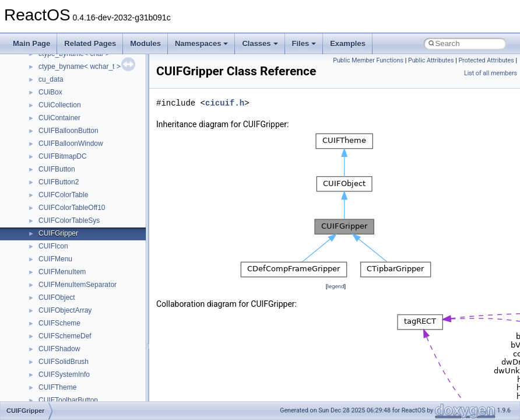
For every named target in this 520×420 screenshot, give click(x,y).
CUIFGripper (58, 233)
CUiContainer (59, 118)
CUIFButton (57, 169)
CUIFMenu (55, 259)
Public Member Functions (368, 60)
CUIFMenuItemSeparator (78, 285)
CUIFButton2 (59, 182)
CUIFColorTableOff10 (72, 208)
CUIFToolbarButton (68, 400)
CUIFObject (57, 297)
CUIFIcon (53, 246)
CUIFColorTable (63, 195)
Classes (260, 43)
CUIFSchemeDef (65, 336)
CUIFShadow (59, 349)
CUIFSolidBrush (64, 362)
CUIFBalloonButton (68, 131)
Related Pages (90, 43)
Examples (348, 43)
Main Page (31, 43)
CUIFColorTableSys (69, 220)
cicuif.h (225, 103)
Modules (145, 43)
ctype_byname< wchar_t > (80, 66)
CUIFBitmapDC (63, 156)
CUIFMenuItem (62, 272)
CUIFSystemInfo (64, 374)
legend (335, 286)
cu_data (51, 79)
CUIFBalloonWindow (71, 143)
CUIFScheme (59, 323)
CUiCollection (60, 105)
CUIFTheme (57, 387)
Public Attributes (431, 60)
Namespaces (202, 43)
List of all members (491, 73)
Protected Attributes (486, 60)
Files (304, 43)
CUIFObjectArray (65, 310)
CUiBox (50, 92)
